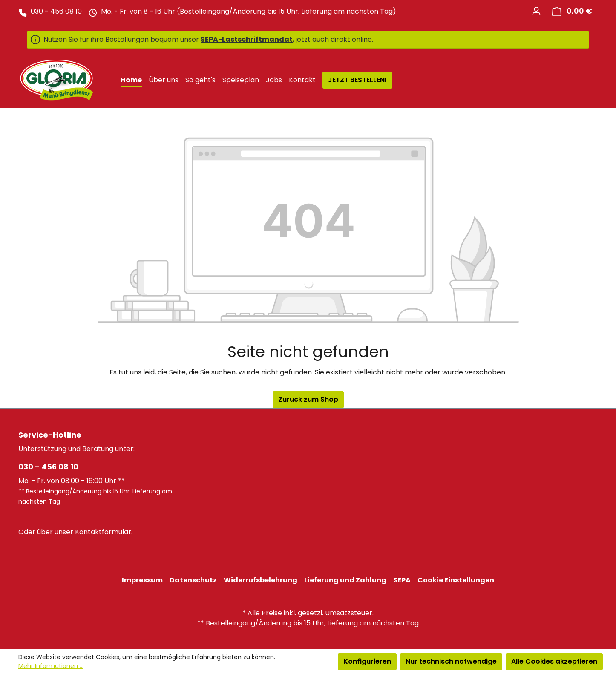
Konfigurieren (367, 661)
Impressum (142, 580)
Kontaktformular (103, 532)
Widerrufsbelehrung (261, 580)
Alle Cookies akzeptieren (554, 661)
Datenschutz (193, 580)
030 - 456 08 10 (48, 467)
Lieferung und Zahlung (345, 580)
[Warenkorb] (572, 11)
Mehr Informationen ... (51, 666)
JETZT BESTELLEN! (357, 80)
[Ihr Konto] (536, 11)
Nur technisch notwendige (451, 661)
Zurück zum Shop (308, 399)
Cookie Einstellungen (456, 580)
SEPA (402, 580)
